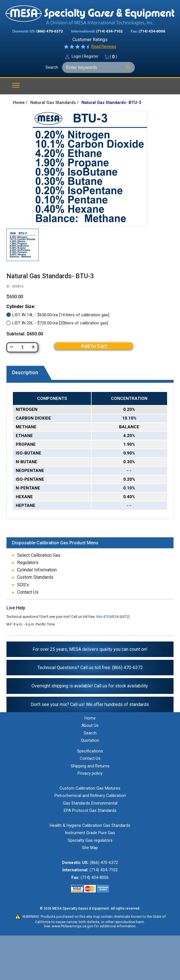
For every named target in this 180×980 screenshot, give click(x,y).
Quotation (90, 740)
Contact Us (28, 592)
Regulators (28, 563)
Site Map (90, 848)
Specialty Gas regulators (90, 840)
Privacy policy (90, 773)
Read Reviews (104, 46)
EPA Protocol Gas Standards (90, 810)
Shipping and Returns (90, 766)
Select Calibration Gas (39, 555)
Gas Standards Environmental (90, 803)
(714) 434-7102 (104, 870)
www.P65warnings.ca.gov (72, 926)
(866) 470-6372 (104, 863)
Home (90, 718)
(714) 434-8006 (95, 877)
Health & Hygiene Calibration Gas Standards (90, 825)
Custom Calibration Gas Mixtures (90, 788)
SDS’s (23, 585)
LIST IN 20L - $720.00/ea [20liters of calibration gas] (60, 323)
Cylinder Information (37, 570)
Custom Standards (35, 577)
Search (52, 67)
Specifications (90, 751)
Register (91, 56)
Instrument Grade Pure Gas (90, 833)
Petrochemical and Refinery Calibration (90, 796)
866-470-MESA (108, 617)
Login (76, 56)
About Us (90, 725)
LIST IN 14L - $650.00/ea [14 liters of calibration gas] (61, 315)
